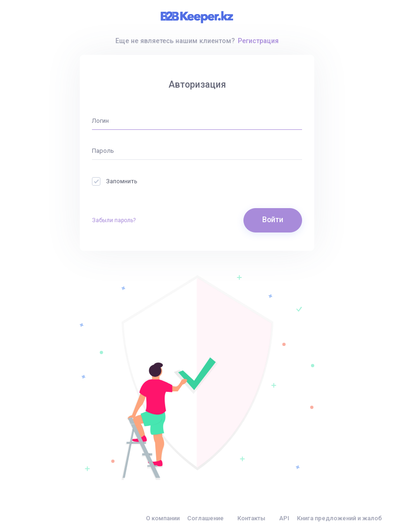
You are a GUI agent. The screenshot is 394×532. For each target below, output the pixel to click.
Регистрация (258, 41)
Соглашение (205, 518)
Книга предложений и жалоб (339, 518)
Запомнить (115, 181)
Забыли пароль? (114, 220)
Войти (273, 220)
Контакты (251, 518)
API (284, 518)
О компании (163, 518)
